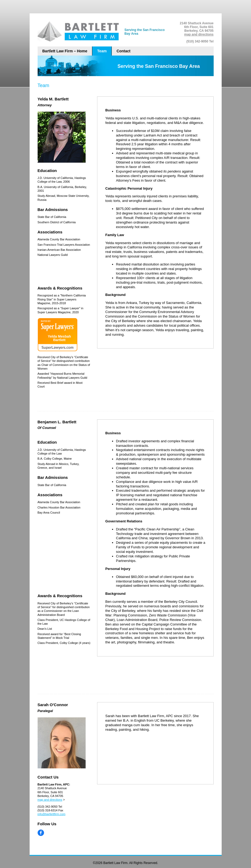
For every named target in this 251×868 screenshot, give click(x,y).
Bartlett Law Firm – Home (65, 51)
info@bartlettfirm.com (52, 814)
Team (102, 51)
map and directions (199, 34)
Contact (123, 51)
